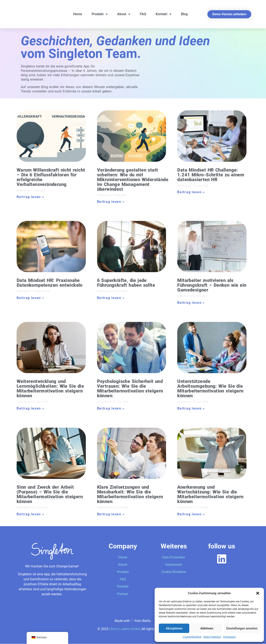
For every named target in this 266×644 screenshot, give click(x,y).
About (124, 14)
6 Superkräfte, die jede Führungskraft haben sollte (126, 283)
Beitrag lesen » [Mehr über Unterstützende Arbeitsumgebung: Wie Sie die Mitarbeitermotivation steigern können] (191, 408)
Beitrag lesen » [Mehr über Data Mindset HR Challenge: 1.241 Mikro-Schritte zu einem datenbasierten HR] (191, 192)
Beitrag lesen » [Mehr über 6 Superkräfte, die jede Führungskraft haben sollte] (111, 298)
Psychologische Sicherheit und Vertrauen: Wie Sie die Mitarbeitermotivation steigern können (130, 389)
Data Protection (212, 637)
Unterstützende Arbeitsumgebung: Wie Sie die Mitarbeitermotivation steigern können (210, 389)
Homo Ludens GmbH (125, 629)
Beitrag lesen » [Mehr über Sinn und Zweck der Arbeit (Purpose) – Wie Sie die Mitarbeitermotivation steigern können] (30, 514)
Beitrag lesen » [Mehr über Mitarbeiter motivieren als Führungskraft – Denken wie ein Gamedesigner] (191, 303)
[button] (258, 593)
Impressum (230, 637)
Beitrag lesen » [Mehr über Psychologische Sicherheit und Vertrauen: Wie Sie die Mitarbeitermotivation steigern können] (111, 408)
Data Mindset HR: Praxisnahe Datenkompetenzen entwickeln (50, 283)
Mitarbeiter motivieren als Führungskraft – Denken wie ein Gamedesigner (212, 285)
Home (78, 14)
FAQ (143, 14)
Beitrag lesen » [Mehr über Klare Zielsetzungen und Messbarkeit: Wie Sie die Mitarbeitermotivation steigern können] (111, 514)
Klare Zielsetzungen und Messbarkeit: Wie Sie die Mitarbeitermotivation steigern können (130, 494)
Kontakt (164, 14)
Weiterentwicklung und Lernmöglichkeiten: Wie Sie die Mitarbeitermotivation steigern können (50, 389)
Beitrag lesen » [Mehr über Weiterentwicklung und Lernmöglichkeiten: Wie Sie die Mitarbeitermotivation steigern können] (30, 408)
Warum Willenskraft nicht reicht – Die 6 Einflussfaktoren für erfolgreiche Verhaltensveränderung (51, 177)
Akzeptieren (174, 628)
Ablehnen (207, 628)
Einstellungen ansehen (242, 628)
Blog (184, 14)
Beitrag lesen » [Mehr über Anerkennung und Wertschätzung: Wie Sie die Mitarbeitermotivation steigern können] (191, 514)
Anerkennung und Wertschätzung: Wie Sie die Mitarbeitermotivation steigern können (210, 494)
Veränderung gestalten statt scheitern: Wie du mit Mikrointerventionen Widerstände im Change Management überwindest (133, 180)
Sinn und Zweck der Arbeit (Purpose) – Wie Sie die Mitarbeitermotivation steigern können (50, 494)
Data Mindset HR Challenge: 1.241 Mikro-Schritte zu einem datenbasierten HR (211, 175)
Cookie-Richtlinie (192, 637)
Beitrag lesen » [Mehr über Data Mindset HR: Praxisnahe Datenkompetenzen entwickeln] (30, 298)
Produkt (100, 14)
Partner (123, 594)
